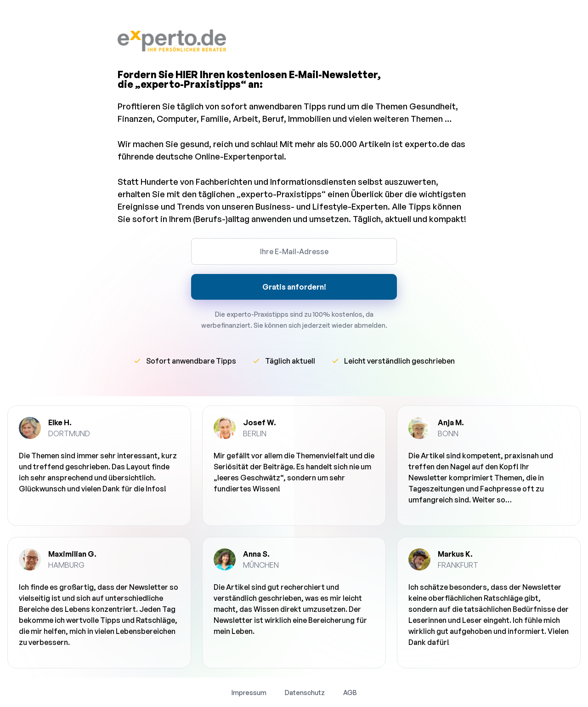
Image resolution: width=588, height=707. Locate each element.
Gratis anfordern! (294, 287)
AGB (350, 693)
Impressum (249, 693)
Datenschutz (305, 693)
